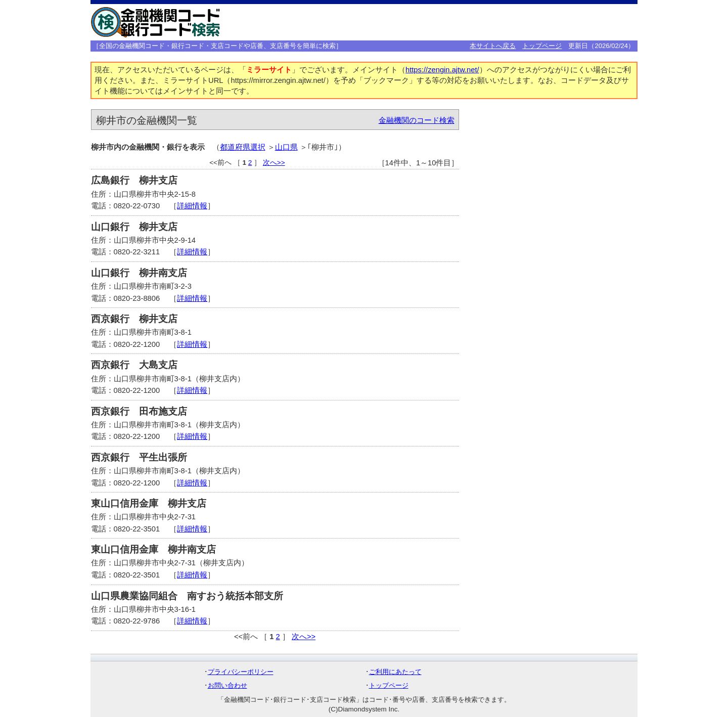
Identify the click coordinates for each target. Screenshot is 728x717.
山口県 (286, 147)
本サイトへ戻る (493, 46)
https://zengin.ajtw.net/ (442, 70)
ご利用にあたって (395, 672)
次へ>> (274, 163)
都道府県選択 (243, 147)
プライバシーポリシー (241, 672)
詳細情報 (192, 206)
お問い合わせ (227, 685)
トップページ (542, 46)
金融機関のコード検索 (417, 120)
